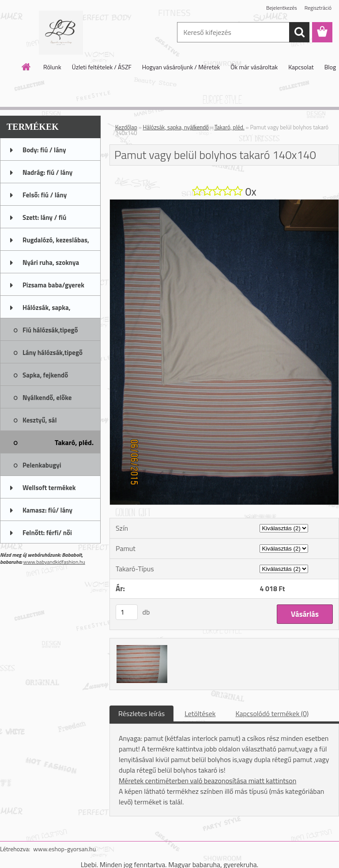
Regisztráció (318, 8)
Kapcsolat (301, 67)
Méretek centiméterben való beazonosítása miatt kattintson (207, 781)
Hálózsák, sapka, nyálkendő (176, 127)
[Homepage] (26, 67)
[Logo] (61, 33)
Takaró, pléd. (230, 127)
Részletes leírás (141, 713)
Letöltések (200, 713)
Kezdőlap (126, 127)
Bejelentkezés (282, 8)
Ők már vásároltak (254, 67)
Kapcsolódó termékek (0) (272, 713)
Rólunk (52, 67)
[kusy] (127, 612)
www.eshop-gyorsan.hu (64, 849)
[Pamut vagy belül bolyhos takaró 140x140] (224, 203)
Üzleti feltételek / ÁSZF (102, 67)
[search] (299, 32)
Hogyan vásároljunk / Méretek (181, 67)
